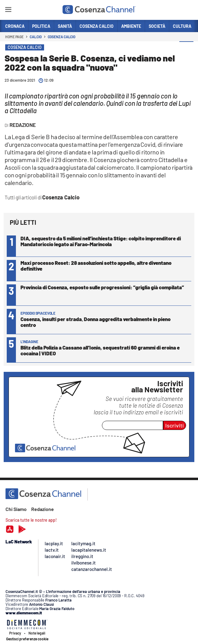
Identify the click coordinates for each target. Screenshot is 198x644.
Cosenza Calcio (62, 37)
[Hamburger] (8, 11)
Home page (14, 37)
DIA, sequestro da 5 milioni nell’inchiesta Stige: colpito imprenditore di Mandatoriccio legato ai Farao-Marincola (101, 241)
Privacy (15, 633)
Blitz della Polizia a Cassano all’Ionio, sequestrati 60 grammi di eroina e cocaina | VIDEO (100, 350)
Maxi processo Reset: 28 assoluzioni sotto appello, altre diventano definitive (96, 266)
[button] (186, 49)
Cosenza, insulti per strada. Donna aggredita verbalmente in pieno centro (95, 322)
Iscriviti (175, 425)
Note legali (37, 633)
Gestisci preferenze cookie (27, 639)
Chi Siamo (16, 509)
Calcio (35, 37)
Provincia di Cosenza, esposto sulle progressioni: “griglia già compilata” (102, 287)
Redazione (43, 509)
